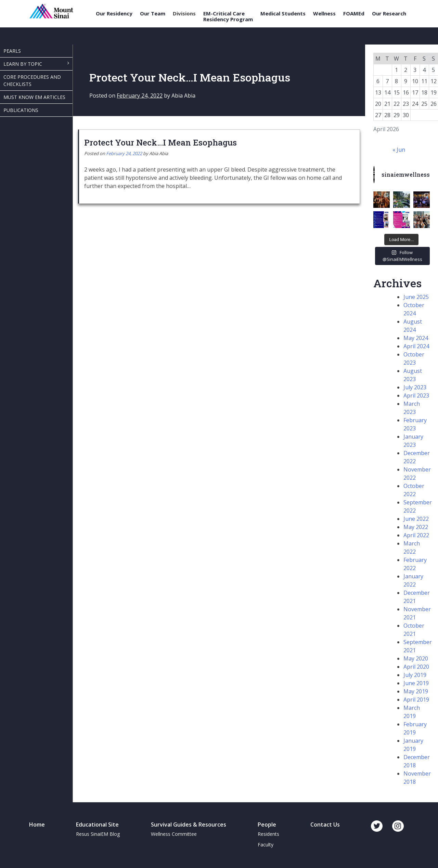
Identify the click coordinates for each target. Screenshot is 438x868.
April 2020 (416, 667)
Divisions (184, 14)
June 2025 (416, 297)
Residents (268, 834)
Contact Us (325, 825)
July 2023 (415, 387)
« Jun (399, 150)
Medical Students (283, 14)
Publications (21, 110)
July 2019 (415, 675)
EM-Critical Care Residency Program (228, 16)
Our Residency (114, 14)
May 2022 (416, 527)
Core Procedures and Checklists (32, 80)
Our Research (389, 14)
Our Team (153, 14)
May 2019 (416, 691)
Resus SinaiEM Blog (98, 834)
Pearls (12, 51)
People (267, 825)
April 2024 (416, 346)
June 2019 (416, 683)
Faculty (266, 845)
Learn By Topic (23, 64)
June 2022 (416, 519)
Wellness (324, 14)
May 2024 (416, 338)
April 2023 (416, 395)
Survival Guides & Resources (189, 825)
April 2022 (416, 535)
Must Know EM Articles (34, 97)
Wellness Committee (174, 834)
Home (37, 825)
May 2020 (416, 658)
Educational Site (97, 825)
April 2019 (416, 700)
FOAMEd (354, 14)
